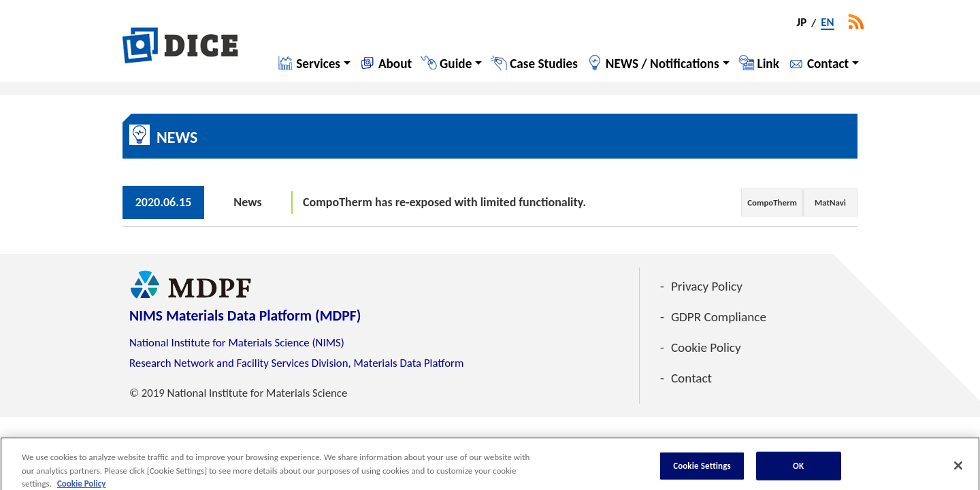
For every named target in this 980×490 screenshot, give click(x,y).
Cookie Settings (702, 470)
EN (827, 23)
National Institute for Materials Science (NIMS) (237, 343)
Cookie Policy (706, 347)
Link (768, 64)
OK (798, 470)
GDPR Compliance (719, 317)
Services (318, 64)
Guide (456, 64)
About (395, 64)
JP (802, 23)
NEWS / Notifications (663, 64)
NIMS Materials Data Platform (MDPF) (245, 315)
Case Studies (544, 64)
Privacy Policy (707, 286)
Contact (828, 64)
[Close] (958, 470)
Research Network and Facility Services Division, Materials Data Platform (296, 363)
